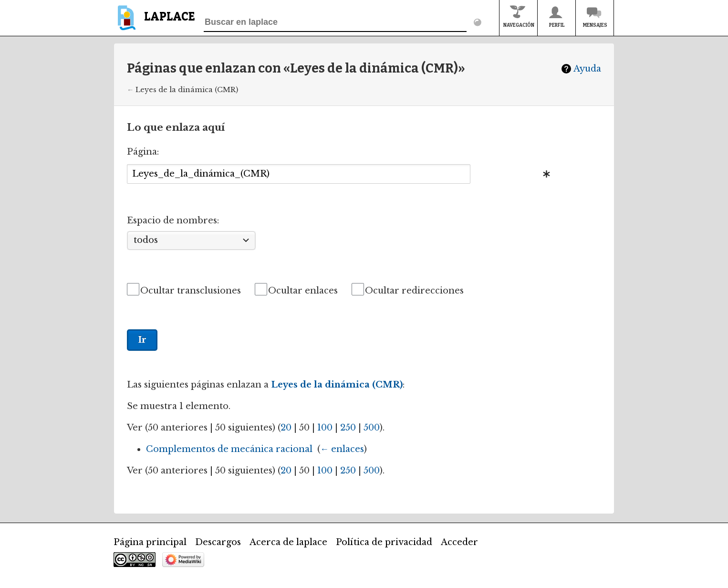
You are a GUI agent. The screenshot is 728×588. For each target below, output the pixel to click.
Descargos (218, 542)
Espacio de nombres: (173, 220)
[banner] (154, 22)
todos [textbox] (146, 240)
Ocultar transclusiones (191, 291)
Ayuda (587, 69)
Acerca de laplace (288, 542)
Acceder (459, 542)
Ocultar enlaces (303, 291)
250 (348, 428)
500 (372, 428)
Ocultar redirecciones (414, 291)
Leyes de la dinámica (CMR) (187, 90)
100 (325, 428)
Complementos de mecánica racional (229, 449)
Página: (143, 152)
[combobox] (299, 174)
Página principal (150, 542)
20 (286, 428)
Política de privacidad (384, 542)
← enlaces (342, 449)
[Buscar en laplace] (335, 22)
